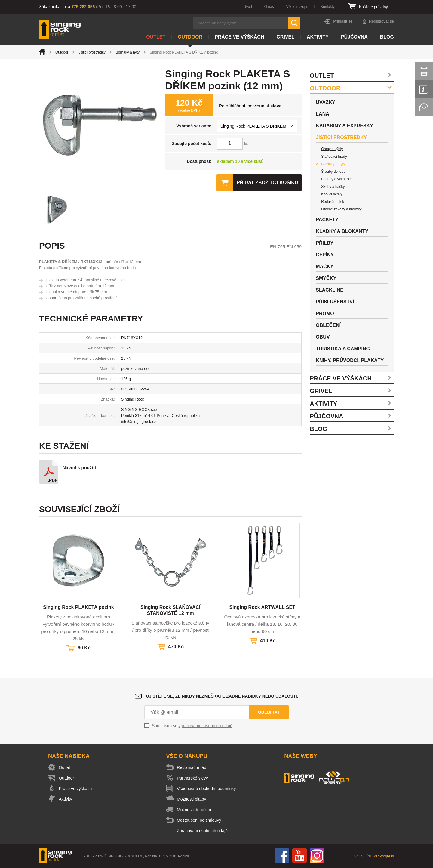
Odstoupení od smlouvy (200, 820)
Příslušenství (335, 302)
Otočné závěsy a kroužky (341, 209)
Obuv (323, 337)
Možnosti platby (192, 799)
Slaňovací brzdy (334, 157)
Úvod (248, 7)
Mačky (325, 267)
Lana (322, 114)
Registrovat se (381, 21)
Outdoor (190, 37)
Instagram (317, 856)
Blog (387, 37)
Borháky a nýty (128, 52)
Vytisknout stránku (424, 71)
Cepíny (325, 255)
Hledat (294, 23)
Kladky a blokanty (342, 231)
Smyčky (326, 278)
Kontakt (424, 107)
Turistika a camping (343, 349)
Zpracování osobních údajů (203, 831)
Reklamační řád (192, 767)
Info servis (424, 89)
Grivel (285, 37)
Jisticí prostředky (92, 52)
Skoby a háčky (333, 187)
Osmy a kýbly (332, 149)
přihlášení (236, 106)
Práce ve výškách (239, 37)
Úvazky (326, 102)
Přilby (325, 243)
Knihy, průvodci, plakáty (350, 360)
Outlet (156, 37)
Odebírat (269, 712)
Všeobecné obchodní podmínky (207, 789)
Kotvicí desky (332, 194)
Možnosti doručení (195, 810)
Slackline (330, 290)
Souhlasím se (192, 726)
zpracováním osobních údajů (206, 726)
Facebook (282, 856)
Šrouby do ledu (333, 172)
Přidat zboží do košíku (267, 183)
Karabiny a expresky (344, 126)
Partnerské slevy (193, 778)
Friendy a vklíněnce (337, 179)
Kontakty (328, 7)
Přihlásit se (343, 21)
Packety (327, 220)
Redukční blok (333, 202)
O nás (269, 7)
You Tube (299, 856)
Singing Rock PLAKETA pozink (78, 607)
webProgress (383, 856)
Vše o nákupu (297, 7)
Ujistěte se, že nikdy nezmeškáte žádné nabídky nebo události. (222, 696)
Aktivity (318, 37)
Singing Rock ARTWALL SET (262, 607)
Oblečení (328, 325)
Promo (325, 313)
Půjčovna (354, 37)
